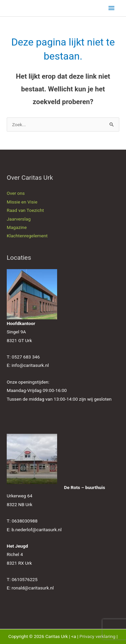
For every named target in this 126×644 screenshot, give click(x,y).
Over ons (16, 193)
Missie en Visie (22, 202)
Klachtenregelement (27, 236)
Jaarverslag (19, 219)
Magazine (17, 227)
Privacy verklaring (98, 636)
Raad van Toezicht (25, 210)
